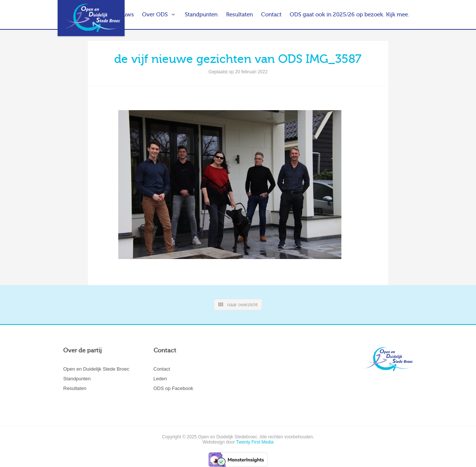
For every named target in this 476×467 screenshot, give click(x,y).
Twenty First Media (255, 442)
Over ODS (155, 15)
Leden (160, 379)
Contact (271, 15)
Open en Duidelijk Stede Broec (96, 369)
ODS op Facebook (173, 388)
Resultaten (239, 15)
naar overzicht (238, 305)
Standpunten (201, 15)
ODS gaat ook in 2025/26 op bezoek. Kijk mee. (350, 15)
